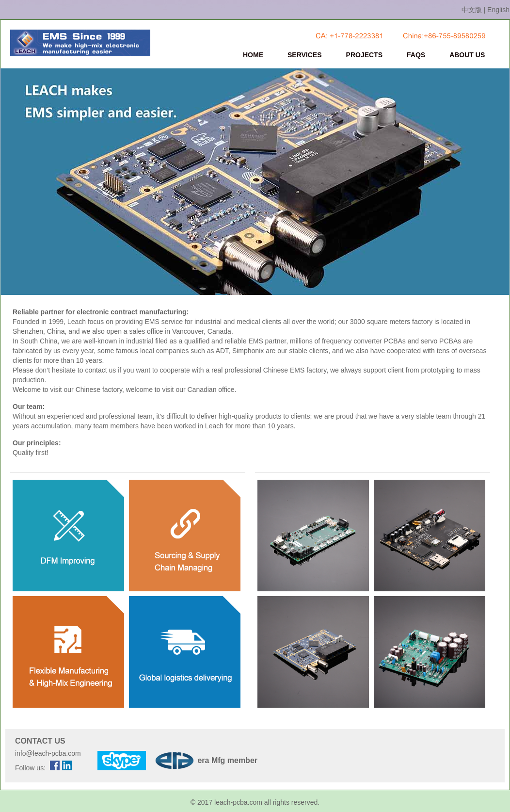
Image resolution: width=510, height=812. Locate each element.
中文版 (472, 10)
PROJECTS (364, 55)
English (498, 10)
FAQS (416, 55)
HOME (253, 55)
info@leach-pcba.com (48, 753)
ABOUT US (467, 55)
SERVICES (305, 55)
